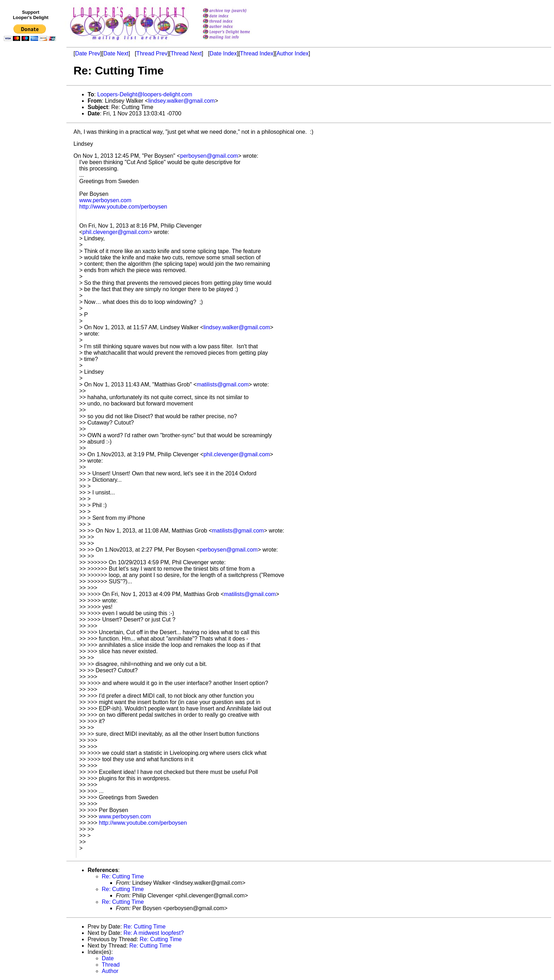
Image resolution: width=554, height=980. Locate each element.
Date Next (116, 53)
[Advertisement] (31, 190)
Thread (111, 965)
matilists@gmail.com (223, 384)
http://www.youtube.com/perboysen (123, 207)
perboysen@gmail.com (209, 156)
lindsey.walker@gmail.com (181, 101)
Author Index (293, 53)
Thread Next (186, 53)
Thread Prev (152, 53)
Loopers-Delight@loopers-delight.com (145, 94)
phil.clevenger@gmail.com (116, 232)
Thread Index (257, 53)
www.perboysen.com (105, 200)
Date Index (223, 53)
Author (110, 971)
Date (108, 958)
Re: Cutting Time (123, 876)
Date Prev (87, 53)
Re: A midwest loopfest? (154, 933)
